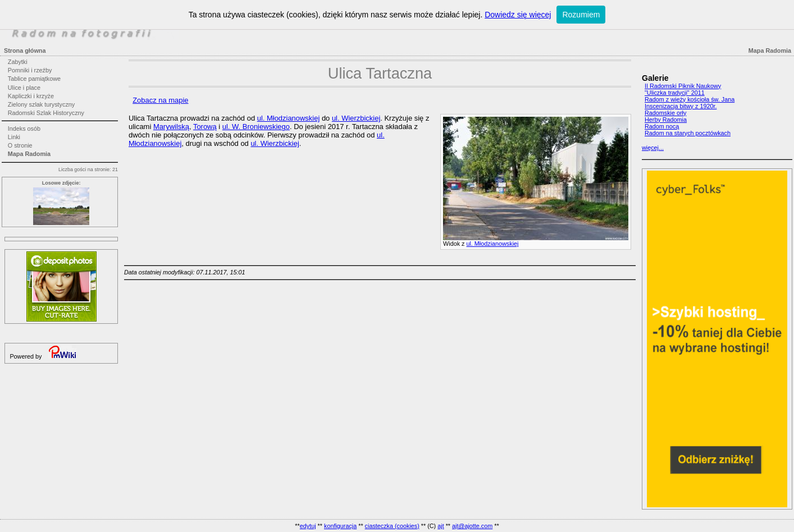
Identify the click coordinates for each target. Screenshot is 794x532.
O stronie (20, 145)
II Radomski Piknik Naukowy (683, 86)
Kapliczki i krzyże (31, 96)
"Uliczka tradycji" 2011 (675, 93)
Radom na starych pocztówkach (688, 133)
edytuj (308, 526)
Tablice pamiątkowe (34, 79)
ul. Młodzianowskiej (492, 244)
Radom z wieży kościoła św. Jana (690, 99)
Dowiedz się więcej (518, 15)
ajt (441, 526)
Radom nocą (662, 126)
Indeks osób (24, 129)
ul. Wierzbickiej (356, 118)
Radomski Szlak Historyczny (46, 113)
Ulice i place (24, 88)
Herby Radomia (666, 120)
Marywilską (171, 127)
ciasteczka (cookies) (392, 526)
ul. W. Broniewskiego (256, 127)
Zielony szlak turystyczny (41, 104)
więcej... (653, 148)
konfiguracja (340, 526)
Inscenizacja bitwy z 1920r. (681, 106)
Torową (205, 127)
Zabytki (18, 62)
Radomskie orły (665, 113)
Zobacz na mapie (160, 100)
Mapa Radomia (29, 154)
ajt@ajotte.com (472, 526)
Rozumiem (581, 15)
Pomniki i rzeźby (30, 70)
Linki (14, 137)
